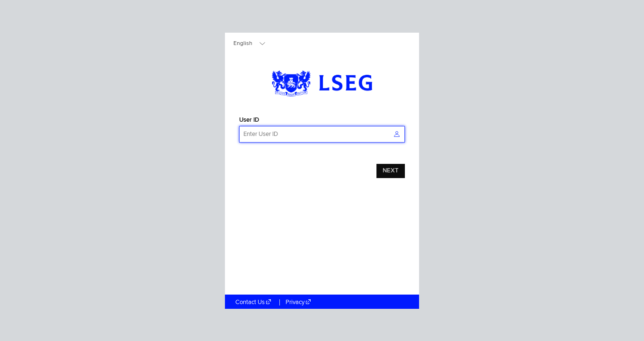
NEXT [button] (391, 171)
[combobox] (250, 44)
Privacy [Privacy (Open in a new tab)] (299, 302)
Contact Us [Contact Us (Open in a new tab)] (255, 302)
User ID (249, 120)
